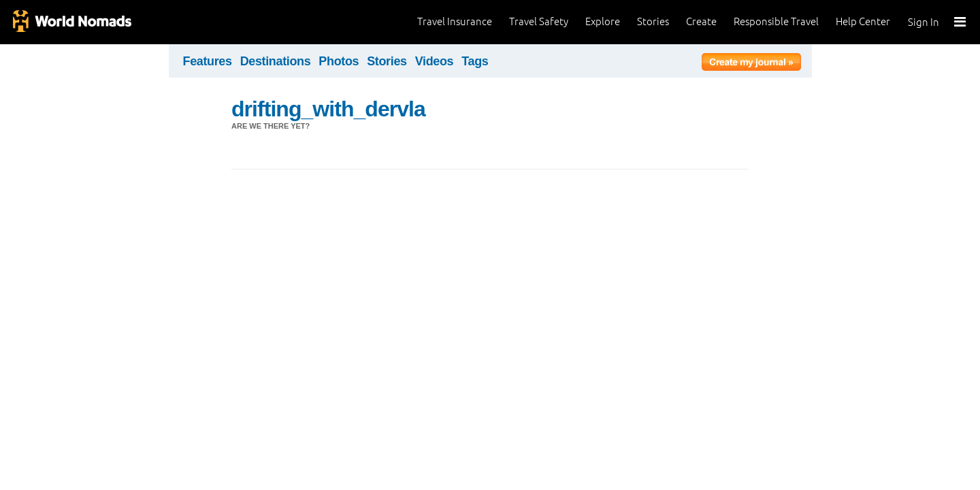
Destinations (276, 61)
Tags (475, 61)
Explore (603, 21)
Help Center (863, 21)
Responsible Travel (776, 21)
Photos (339, 61)
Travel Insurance (455, 21)
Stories (653, 21)
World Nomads (71, 22)
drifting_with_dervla (328, 109)
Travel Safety (539, 21)
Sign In (924, 22)
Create (701, 21)
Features (208, 61)
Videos (435, 61)
